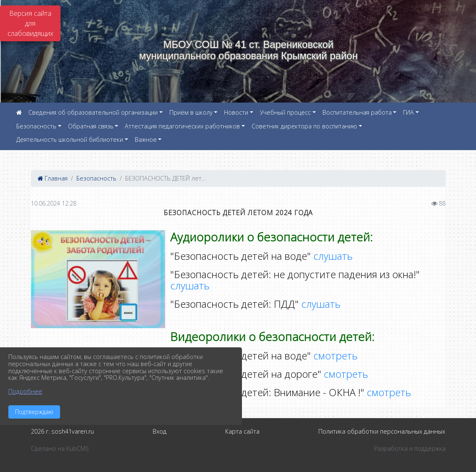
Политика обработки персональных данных (382, 431)
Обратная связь (91, 126)
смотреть (335, 355)
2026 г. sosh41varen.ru (62, 431)
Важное (146, 139)
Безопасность (36, 126)
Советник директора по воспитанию (304, 126)
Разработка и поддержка (410, 448)
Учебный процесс (285, 112)
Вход (160, 431)
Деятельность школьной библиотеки (70, 139)
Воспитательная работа (357, 112)
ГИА (408, 112)
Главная (53, 178)
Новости (236, 112)
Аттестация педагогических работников (182, 126)
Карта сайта (242, 431)
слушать (333, 256)
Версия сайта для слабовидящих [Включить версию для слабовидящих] (30, 23)
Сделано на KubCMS (60, 448)
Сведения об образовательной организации (93, 112)
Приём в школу (191, 112)
